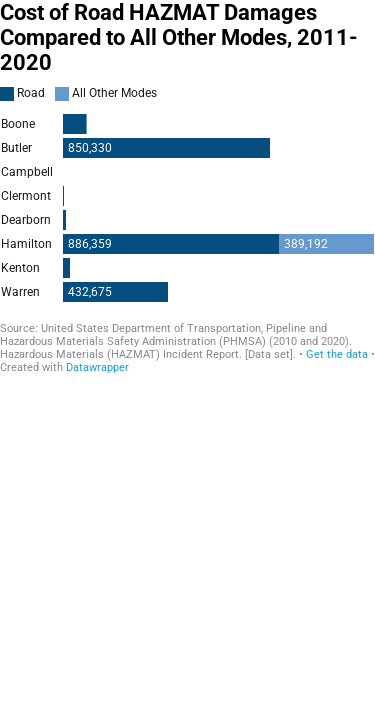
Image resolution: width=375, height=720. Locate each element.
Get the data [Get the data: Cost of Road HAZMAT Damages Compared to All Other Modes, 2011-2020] (337, 354)
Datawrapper (97, 367)
